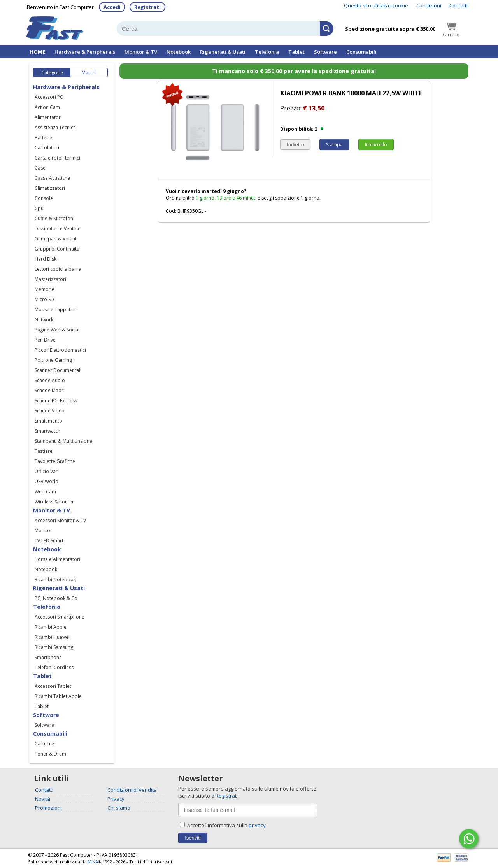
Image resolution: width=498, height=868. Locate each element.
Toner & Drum (50, 754)
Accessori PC (49, 97)
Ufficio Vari (47, 471)
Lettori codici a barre (58, 269)
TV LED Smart (49, 541)
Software (325, 52)
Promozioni (48, 808)
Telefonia (267, 52)
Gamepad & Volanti (56, 239)
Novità (43, 799)
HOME (37, 52)
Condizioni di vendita (132, 790)
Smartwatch (47, 431)
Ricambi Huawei (52, 637)
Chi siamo (119, 808)
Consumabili (361, 52)
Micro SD (44, 299)
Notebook (179, 52)
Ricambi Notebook (55, 580)
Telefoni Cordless (54, 667)
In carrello (376, 145)
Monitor (43, 530)
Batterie (43, 138)
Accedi (112, 7)
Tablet (296, 52)
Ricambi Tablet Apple (58, 696)
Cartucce (44, 744)
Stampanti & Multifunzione (63, 441)
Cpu (39, 208)
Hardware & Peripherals (85, 52)
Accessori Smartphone (60, 617)
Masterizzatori (50, 279)
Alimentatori (48, 117)
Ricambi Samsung (54, 647)
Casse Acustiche (52, 178)
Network (44, 320)
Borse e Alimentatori (57, 559)
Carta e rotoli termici (57, 158)
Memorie (45, 289)
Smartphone (48, 657)
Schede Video (50, 411)
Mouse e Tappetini (55, 309)
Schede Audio (50, 380)
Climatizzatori (50, 188)
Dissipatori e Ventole (58, 229)
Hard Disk (46, 259)
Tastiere (44, 451)
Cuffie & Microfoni (54, 218)
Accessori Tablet (53, 686)
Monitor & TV (141, 52)
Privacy (116, 799)
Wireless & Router (54, 502)
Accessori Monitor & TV (60, 520)
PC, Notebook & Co (56, 598)
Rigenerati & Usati (223, 52)
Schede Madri (50, 390)
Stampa (334, 145)
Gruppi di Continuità (57, 249)
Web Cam (45, 492)
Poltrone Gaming (53, 360)
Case (40, 168)
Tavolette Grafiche (55, 461)
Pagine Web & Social (57, 330)
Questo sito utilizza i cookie (376, 5)
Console (44, 198)
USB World (46, 481)
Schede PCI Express (56, 401)
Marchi (89, 73)
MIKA (93, 862)
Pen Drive (45, 340)
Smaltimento (48, 421)
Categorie (52, 73)
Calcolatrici (47, 148)
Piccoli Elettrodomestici (60, 350)
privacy (257, 825)
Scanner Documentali (58, 370)
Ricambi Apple (51, 627)
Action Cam (47, 107)
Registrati (147, 7)
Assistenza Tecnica (55, 127)
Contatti (459, 5)
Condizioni (429, 5)
